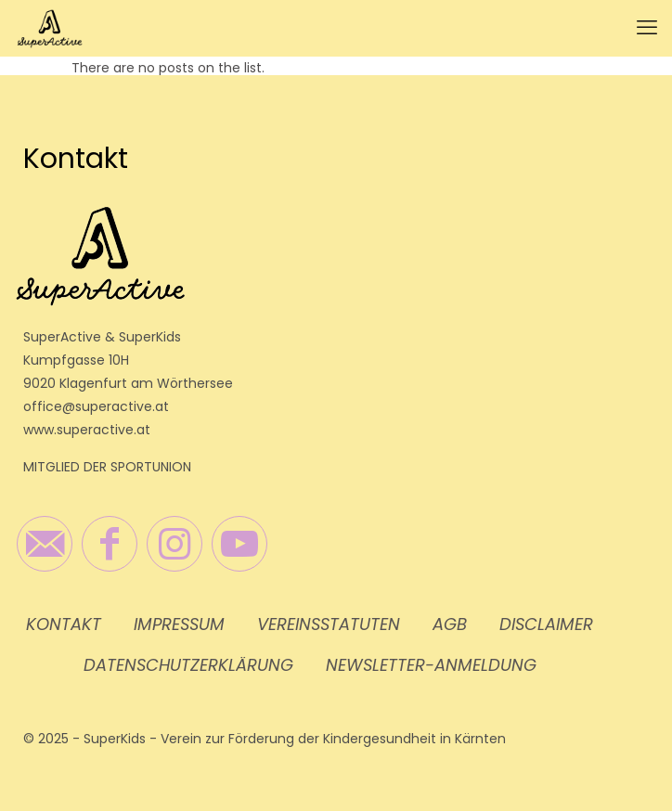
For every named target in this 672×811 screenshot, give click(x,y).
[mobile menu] (647, 28)
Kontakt (64, 624)
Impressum (179, 624)
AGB (450, 624)
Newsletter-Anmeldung (431, 665)
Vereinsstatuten (329, 624)
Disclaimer (546, 624)
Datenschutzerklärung (188, 665)
